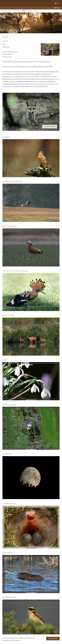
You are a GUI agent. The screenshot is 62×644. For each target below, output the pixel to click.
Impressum (27, 642)
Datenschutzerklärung (38, 642)
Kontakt (20, 642)
